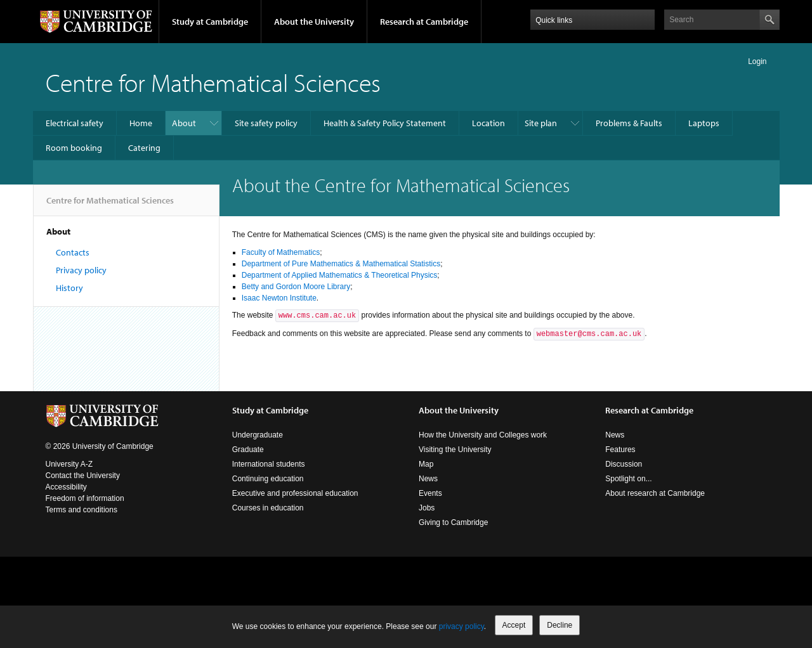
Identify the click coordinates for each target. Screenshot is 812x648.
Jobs (427, 508)
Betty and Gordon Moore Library (296, 287)
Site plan (541, 123)
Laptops (704, 123)
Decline (560, 625)
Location (488, 123)
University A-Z (69, 464)
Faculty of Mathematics (281, 252)
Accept (514, 625)
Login (757, 62)
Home (141, 123)
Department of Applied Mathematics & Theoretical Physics (340, 275)
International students (269, 464)
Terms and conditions (82, 510)
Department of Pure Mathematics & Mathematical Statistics (341, 264)
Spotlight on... (628, 479)
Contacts (73, 252)
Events (430, 493)
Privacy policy (81, 270)
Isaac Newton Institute (279, 298)
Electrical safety (75, 123)
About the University (314, 22)
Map (426, 464)
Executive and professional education (295, 493)
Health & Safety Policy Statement (385, 123)
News (428, 479)
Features (620, 450)
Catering (144, 148)
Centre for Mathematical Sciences (213, 82)
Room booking (74, 148)
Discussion (624, 464)
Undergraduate (258, 435)
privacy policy (462, 626)
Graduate (248, 450)
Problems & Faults (629, 123)
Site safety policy (266, 123)
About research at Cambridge (655, 493)
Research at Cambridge (424, 22)
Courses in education (268, 508)
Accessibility (66, 487)
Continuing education (268, 479)
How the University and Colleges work (483, 435)
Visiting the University (455, 450)
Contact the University (83, 476)
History (69, 288)
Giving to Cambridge (453, 522)
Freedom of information (85, 498)
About (184, 123)
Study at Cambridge (210, 22)
